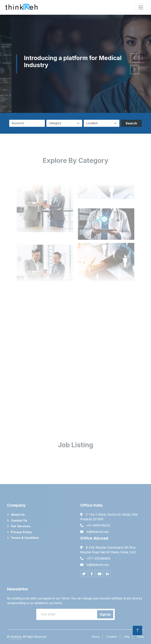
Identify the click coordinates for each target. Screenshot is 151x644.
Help (127, 637)
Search (131, 123)
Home (95, 637)
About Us (18, 515)
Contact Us (19, 520)
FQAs (140, 637)
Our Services (21, 526)
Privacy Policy (21, 532)
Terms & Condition (25, 538)
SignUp (105, 614)
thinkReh (16, 637)
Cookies (112, 637)
